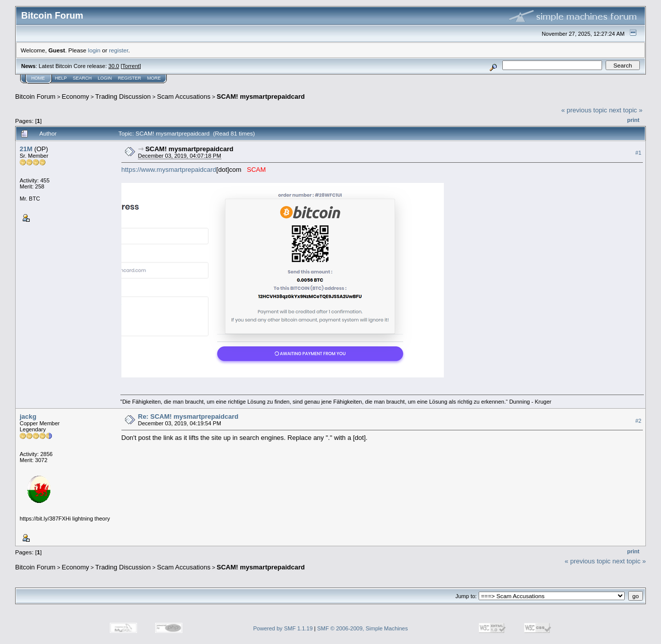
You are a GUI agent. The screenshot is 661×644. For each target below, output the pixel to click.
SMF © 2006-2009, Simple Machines (363, 628)
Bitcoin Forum (35, 96)
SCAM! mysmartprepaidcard (261, 96)
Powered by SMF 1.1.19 (283, 628)
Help (61, 78)
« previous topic (584, 110)
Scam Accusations (184, 96)
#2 (638, 421)
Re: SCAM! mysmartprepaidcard (188, 416)
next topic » (626, 110)
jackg (28, 416)
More (154, 78)
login (94, 50)
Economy (76, 96)
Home (38, 78)
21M (26, 149)
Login (105, 78)
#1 (638, 153)
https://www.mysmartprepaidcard (169, 170)
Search (83, 78)
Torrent (131, 66)
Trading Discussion (123, 96)
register (118, 50)
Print (633, 120)
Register (129, 78)
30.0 (114, 66)
